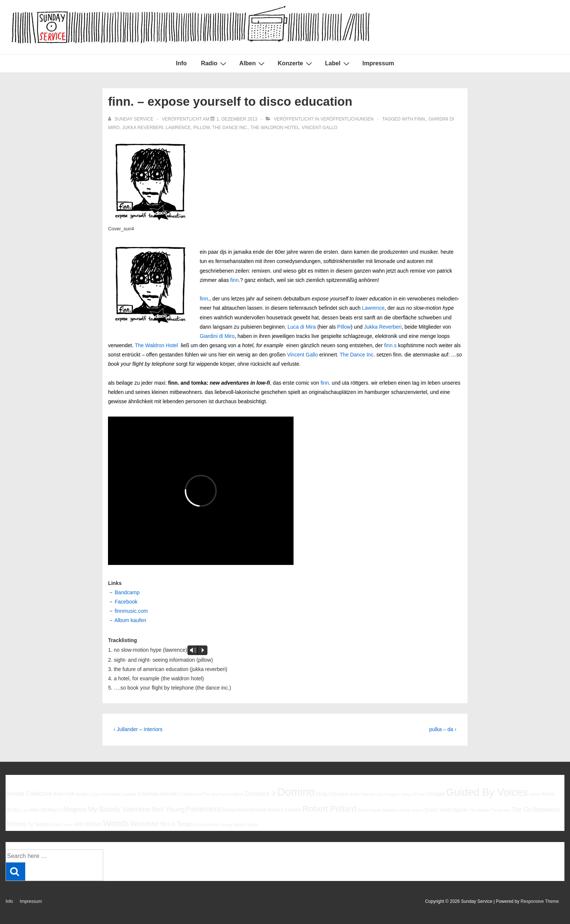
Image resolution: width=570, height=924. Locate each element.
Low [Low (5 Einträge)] (25, 810)
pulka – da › (443, 729)
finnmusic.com (131, 611)
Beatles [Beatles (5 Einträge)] (83, 794)
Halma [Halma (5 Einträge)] (535, 794)
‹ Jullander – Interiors (138, 729)
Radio (214, 63)
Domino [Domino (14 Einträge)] (296, 792)
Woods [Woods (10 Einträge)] (116, 823)
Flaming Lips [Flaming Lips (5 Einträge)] (372, 794)
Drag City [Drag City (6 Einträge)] (327, 794)
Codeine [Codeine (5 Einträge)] (129, 794)
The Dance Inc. (230, 128)
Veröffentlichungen (347, 119)
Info (181, 63)
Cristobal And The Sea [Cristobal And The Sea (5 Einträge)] (198, 794)
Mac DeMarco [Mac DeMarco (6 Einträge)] (46, 810)
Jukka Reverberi (143, 128)
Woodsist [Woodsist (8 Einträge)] (144, 824)
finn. (420, 119)
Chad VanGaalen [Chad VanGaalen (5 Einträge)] (106, 794)
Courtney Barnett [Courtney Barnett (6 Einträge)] (157, 794)
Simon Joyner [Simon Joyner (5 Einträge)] (411, 810)
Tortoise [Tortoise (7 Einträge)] (16, 824)
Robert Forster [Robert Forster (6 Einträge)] (285, 810)
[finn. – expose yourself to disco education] (237, 119)
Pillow (202, 128)
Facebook (126, 602)
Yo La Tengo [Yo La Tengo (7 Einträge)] (176, 824)
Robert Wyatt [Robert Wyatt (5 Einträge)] (369, 810)
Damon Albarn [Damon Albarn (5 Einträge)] (232, 794)
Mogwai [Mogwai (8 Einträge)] (75, 809)
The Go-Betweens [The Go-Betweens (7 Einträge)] (536, 809)
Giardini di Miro (217, 336)
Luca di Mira (302, 327)
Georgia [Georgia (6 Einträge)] (436, 794)
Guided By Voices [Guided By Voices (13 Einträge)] (487, 792)
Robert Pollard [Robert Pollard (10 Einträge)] (330, 809)
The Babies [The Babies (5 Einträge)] (479, 810)
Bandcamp (127, 592)
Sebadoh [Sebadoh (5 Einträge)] (390, 810)
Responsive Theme (540, 901)
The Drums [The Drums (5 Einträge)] (500, 810)
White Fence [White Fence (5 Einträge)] (62, 825)
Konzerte (296, 63)
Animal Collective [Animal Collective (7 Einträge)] (29, 793)
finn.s (390, 345)
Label (338, 63)
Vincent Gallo (320, 128)
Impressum (378, 63)
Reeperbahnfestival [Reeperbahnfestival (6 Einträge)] (245, 810)
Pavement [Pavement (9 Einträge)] (203, 809)
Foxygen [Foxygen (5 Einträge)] (392, 794)
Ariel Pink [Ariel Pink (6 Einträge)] (64, 794)
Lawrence (178, 128)
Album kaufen (130, 620)
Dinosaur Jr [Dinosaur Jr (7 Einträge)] (261, 793)
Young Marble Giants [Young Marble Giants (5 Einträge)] (240, 825)
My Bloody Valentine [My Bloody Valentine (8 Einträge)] (119, 809)
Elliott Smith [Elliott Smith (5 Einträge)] (349, 794)
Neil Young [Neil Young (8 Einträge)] (168, 809)
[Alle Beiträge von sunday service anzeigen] (131, 119)
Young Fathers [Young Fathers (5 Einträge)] (207, 825)
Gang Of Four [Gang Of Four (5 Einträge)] (413, 794)
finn (235, 280)
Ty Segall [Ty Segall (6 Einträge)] (38, 824)
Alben (253, 63)
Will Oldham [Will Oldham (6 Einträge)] (88, 824)
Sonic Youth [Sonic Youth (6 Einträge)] (438, 810)
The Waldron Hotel (275, 128)
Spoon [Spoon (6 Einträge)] (461, 810)
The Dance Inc (356, 355)
